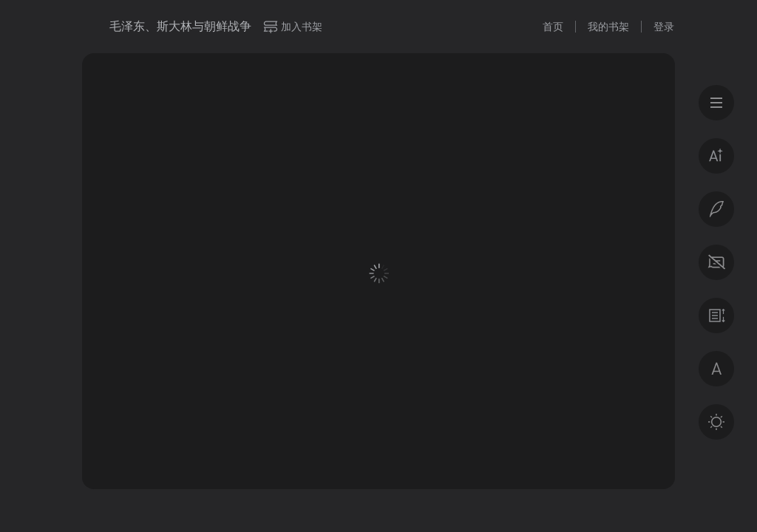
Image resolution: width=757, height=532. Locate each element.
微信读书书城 (90, 27)
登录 (664, 27)
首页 (553, 27)
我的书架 (608, 27)
